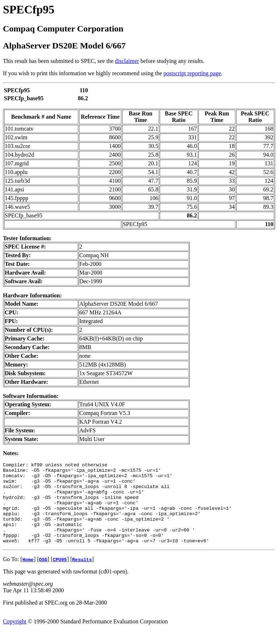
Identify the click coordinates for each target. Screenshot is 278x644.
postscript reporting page (192, 73)
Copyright (15, 638)
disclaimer (127, 61)
